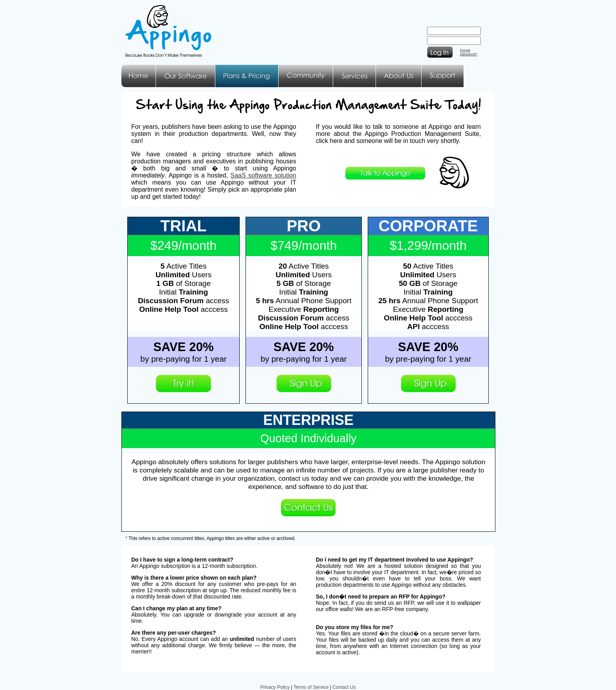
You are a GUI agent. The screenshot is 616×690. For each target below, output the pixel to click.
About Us (399, 76)
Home (139, 76)
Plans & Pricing (247, 76)
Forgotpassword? (469, 52)
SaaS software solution (263, 175)
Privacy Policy (275, 687)
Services (355, 76)
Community (306, 76)
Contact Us (344, 687)
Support (443, 76)
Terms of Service (311, 687)
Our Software (186, 76)
